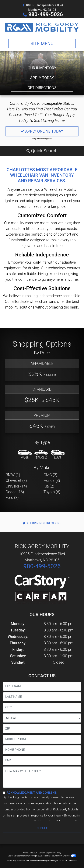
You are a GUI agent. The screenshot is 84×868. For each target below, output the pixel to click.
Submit (42, 828)
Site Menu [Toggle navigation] (42, 44)
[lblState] (42, 718)
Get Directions (42, 88)
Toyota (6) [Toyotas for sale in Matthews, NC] (52, 492)
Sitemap (47, 856)
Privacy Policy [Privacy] (55, 853)
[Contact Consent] (4, 793)
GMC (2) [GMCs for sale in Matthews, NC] (50, 475)
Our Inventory (42, 68)
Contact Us (43, 853)
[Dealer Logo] (42, 27)
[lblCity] (42, 707)
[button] (42, 151)
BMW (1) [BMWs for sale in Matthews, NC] (13, 475)
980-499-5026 (46, 14)
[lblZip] (42, 729)
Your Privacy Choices (64, 856)
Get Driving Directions (42, 523)
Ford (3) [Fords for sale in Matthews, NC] (12, 498)
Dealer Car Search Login (18, 856)
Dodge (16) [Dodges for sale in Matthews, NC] (15, 492)
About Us (33, 853)
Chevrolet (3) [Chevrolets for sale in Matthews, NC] (16, 480)
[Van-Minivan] (25, 455)
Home (26, 853)
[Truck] (41, 455)
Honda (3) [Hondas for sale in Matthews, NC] (52, 480)
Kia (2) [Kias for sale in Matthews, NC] (49, 486)
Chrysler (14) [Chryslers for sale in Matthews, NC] (16, 486)
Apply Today (42, 78)
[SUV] (58, 455)
